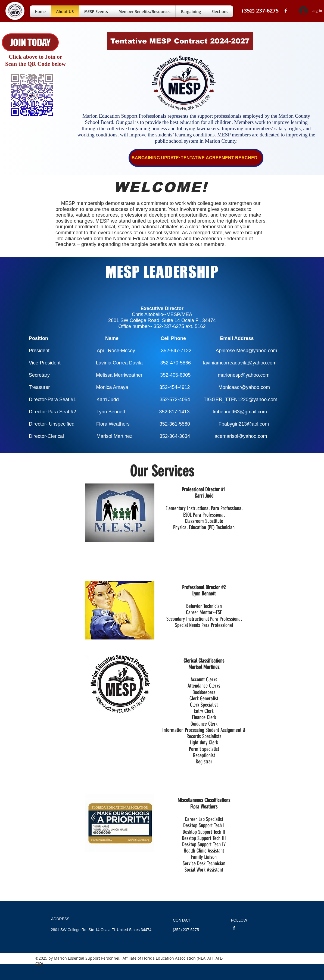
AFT (211, 958)
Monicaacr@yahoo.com (244, 387)
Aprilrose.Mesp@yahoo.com (246, 351)
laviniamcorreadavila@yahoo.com (240, 363)
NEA (202, 958)
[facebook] (286, 11)
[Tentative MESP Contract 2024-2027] (180, 41)
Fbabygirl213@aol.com (244, 424)
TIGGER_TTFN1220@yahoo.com (240, 400)
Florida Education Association (169, 958)
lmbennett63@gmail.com (240, 412)
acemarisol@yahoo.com (241, 436)
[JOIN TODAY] (30, 42)
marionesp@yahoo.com (244, 375)
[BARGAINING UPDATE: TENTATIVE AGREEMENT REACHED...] (196, 158)
